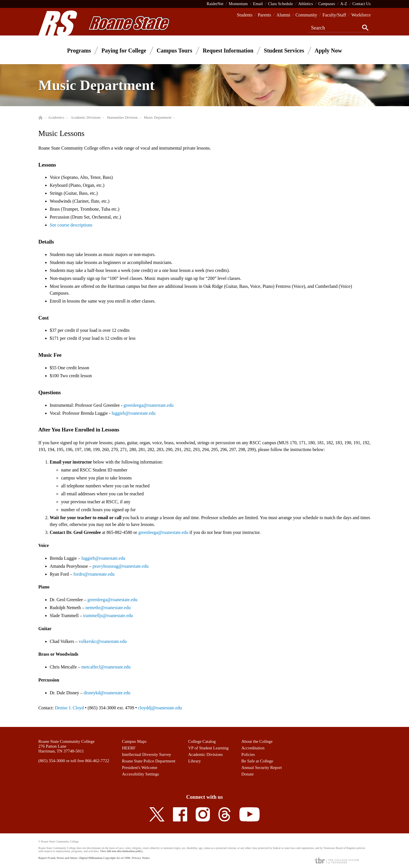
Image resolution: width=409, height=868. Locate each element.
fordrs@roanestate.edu (94, 574)
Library (194, 761)
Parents (264, 15)
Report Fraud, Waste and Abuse (58, 858)
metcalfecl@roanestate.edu (106, 667)
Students (245, 15)
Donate (248, 774)
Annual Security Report (262, 768)
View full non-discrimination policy (121, 851)
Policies (248, 754)
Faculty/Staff (334, 15)
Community (306, 15)
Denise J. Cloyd (69, 708)
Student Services (284, 51)
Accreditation (253, 748)
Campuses (326, 4)
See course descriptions (71, 225)
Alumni (283, 15)
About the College (257, 741)
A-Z (344, 4)
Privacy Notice (141, 858)
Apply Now (328, 51)
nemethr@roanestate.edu (108, 608)
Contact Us (362, 4)
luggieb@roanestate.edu (134, 413)
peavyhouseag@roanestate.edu (121, 566)
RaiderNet (215, 4)
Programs (79, 51)
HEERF (129, 748)
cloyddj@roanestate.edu (160, 708)
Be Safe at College (257, 761)
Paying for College (124, 51)
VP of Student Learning (208, 748)
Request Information (228, 51)
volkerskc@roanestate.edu (103, 641)
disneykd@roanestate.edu (107, 693)
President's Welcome (140, 768)
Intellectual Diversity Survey (147, 754)
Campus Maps (134, 741)
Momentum (238, 4)
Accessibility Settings (141, 774)
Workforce (361, 15)
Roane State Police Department (149, 761)
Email (258, 4)
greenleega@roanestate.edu (149, 405)
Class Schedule (281, 4)
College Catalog (202, 741)
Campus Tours (175, 51)
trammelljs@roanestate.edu (108, 616)
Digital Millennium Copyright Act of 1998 (105, 858)
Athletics (306, 4)
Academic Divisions (205, 754)
